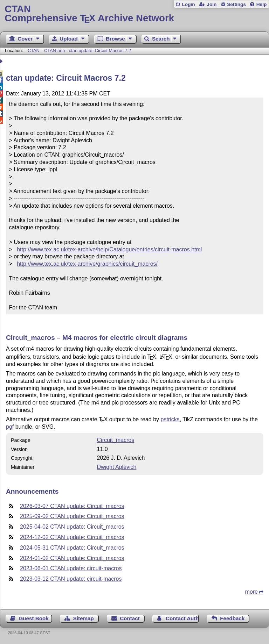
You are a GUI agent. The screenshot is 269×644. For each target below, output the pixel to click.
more (251, 592)
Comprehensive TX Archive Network (134, 14)
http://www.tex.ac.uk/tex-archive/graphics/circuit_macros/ (87, 264)
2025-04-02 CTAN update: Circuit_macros (72, 527)
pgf (10, 427)
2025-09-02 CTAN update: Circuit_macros (72, 516)
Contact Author (182, 618)
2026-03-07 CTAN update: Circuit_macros (72, 506)
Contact (130, 618)
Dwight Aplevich (117, 467)
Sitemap (84, 618)
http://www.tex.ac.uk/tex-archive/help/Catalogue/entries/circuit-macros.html (109, 249)
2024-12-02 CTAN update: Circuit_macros (72, 537)
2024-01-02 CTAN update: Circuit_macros (72, 558)
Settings (236, 4)
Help (262, 4)
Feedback (232, 618)
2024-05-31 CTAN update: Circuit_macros (72, 548)
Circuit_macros (116, 440)
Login (188, 4)
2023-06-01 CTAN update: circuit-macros (71, 568)
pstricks (170, 419)
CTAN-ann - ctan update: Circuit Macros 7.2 (88, 51)
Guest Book (34, 618)
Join (212, 4)
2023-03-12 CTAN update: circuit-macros (71, 579)
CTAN (34, 51)
